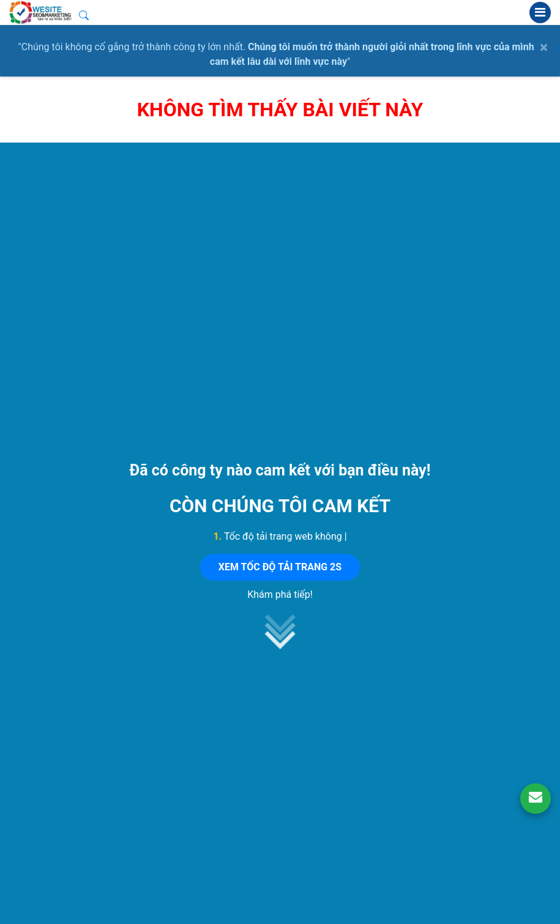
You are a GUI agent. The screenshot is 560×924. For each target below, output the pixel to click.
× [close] (544, 47)
